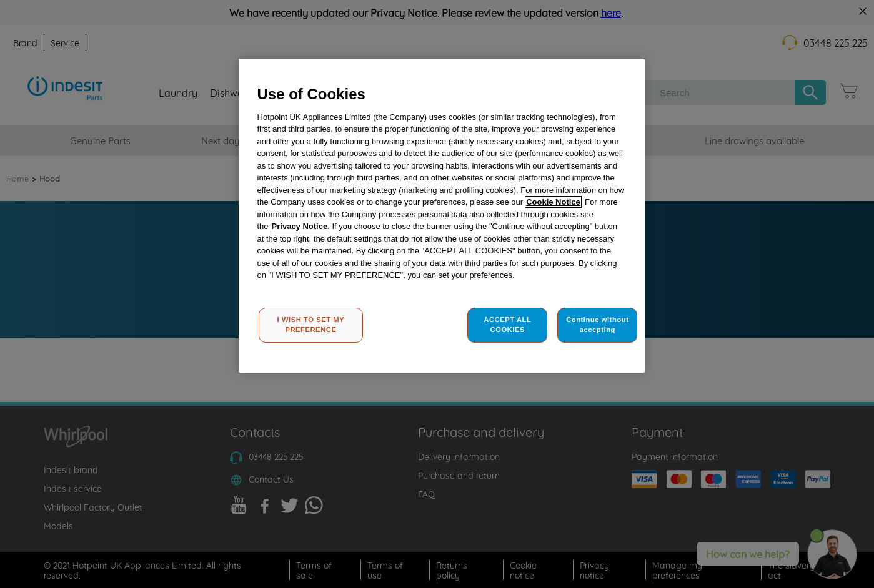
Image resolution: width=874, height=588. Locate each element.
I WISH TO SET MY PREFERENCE (311, 325)
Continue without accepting (597, 325)
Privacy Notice (300, 226)
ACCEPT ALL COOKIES (507, 325)
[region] (442, 216)
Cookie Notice (553, 202)
